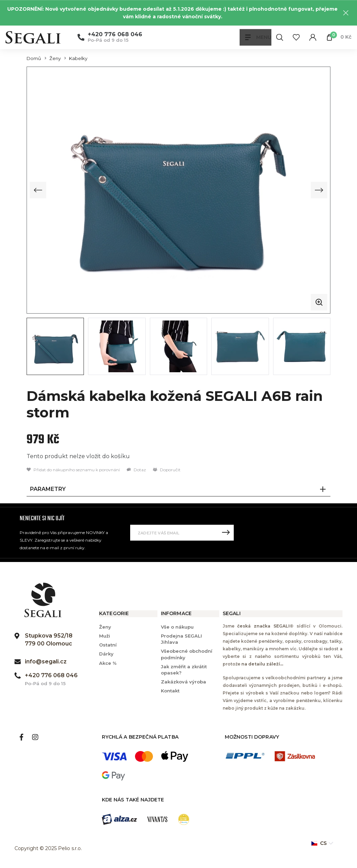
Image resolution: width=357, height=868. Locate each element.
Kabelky (78, 58)
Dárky (106, 653)
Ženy (55, 58)
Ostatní (108, 644)
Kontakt (170, 690)
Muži (105, 635)
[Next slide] (319, 190)
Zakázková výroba (184, 681)
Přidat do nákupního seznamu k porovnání (73, 469)
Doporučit (167, 469)
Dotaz (136, 469)
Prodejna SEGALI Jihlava (181, 638)
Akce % (108, 662)
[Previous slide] (38, 190)
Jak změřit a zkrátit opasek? (184, 669)
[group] (178, 190)
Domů (34, 58)
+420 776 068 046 (115, 35)
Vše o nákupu (177, 626)
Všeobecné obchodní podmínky (187, 654)
